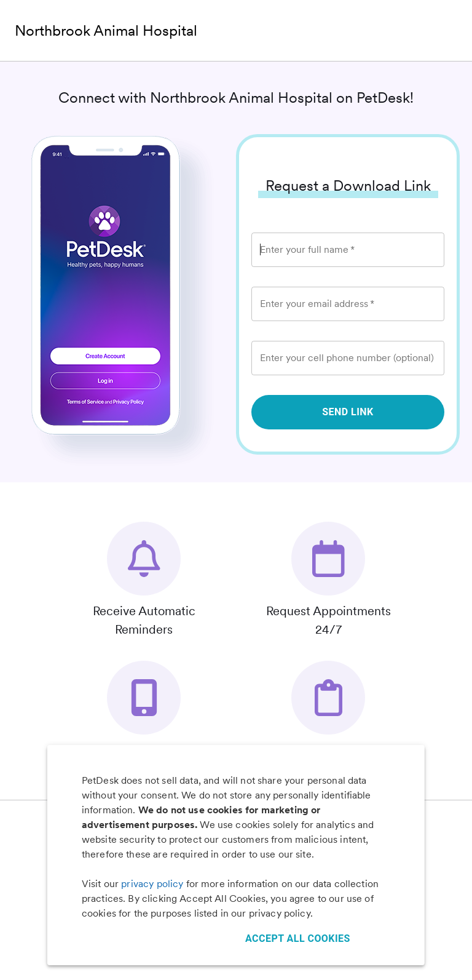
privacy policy (152, 884)
